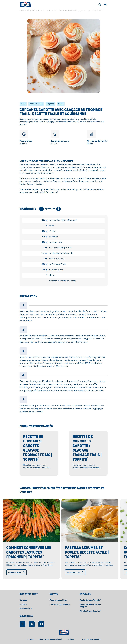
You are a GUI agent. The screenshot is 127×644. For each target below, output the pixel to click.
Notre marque (26, 609)
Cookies (30, 639)
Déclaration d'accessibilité (51, 639)
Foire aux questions (58, 600)
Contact (23, 600)
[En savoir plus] (17, 572)
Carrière (23, 604)
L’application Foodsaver (60, 604)
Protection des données (90, 639)
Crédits (71, 639)
